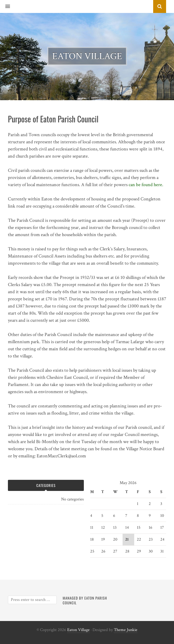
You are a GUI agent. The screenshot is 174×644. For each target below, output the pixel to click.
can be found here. (146, 185)
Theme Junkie (126, 630)
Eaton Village (78, 630)
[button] (5, 7)
